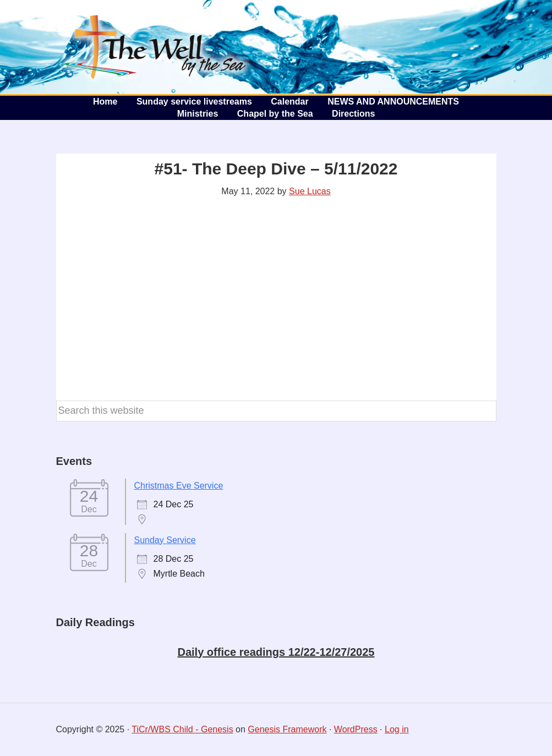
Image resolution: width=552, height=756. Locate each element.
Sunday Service (165, 540)
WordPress (356, 729)
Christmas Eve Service (179, 486)
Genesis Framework (287, 729)
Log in (397, 729)
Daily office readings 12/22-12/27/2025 (276, 652)
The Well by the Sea (155, 47)
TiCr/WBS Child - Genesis (182, 729)
